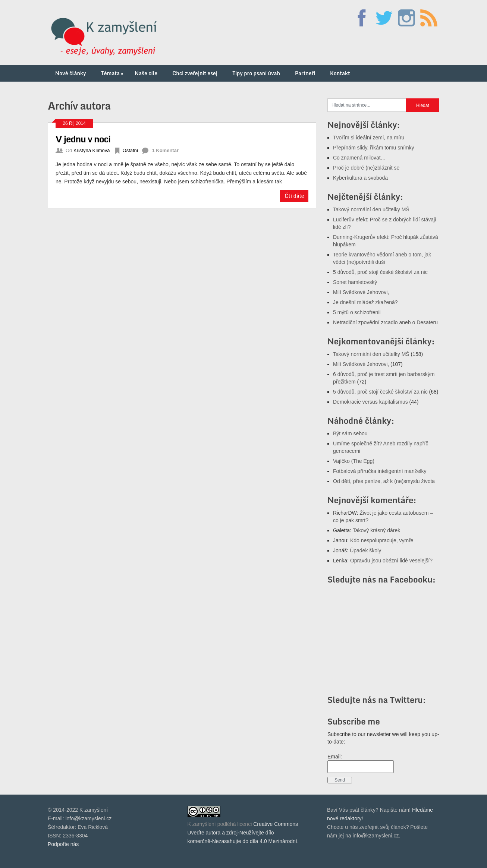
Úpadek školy (365, 550)
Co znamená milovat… (359, 158)
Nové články (71, 73)
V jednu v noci (83, 139)
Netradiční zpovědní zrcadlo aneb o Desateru (385, 322)
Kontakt (340, 73)
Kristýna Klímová (92, 150)
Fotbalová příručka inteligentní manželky (380, 471)
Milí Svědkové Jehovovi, (361, 292)
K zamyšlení (202, 824)
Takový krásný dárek (377, 530)
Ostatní (131, 150)
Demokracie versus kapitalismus (370, 402)
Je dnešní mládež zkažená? (365, 302)
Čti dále (294, 196)
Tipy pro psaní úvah (256, 73)
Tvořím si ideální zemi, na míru (369, 138)
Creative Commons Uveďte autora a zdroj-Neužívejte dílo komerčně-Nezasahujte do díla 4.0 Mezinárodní (243, 833)
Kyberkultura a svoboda (360, 178)
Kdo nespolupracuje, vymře (382, 540)
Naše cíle (146, 73)
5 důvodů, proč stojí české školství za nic (380, 272)
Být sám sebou (350, 433)
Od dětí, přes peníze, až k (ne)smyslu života (384, 481)
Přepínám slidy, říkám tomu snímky (374, 148)
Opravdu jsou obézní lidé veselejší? (391, 561)
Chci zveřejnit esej (195, 73)
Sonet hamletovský (355, 282)
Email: (335, 757)
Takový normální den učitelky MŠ (371, 209)
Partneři (305, 73)
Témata (113, 73)
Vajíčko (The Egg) (354, 461)
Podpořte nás (63, 844)
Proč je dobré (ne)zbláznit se (366, 168)
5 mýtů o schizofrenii (357, 312)
